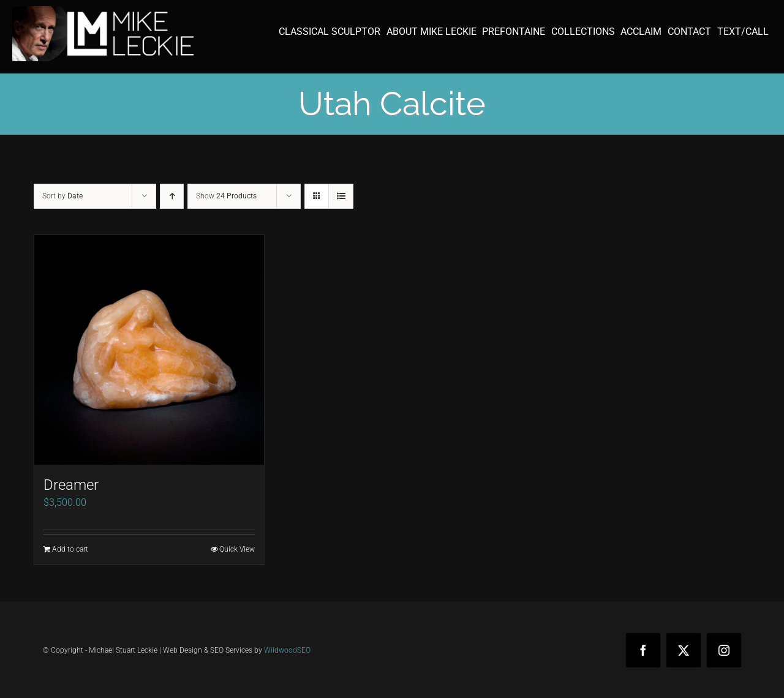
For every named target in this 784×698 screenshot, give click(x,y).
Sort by (62, 196)
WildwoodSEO (287, 650)
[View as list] (341, 196)
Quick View (237, 549)
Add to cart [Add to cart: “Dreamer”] (70, 549)
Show (226, 196)
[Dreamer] (149, 350)
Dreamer (71, 485)
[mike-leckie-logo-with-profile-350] (104, 11)
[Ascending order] (172, 196)
